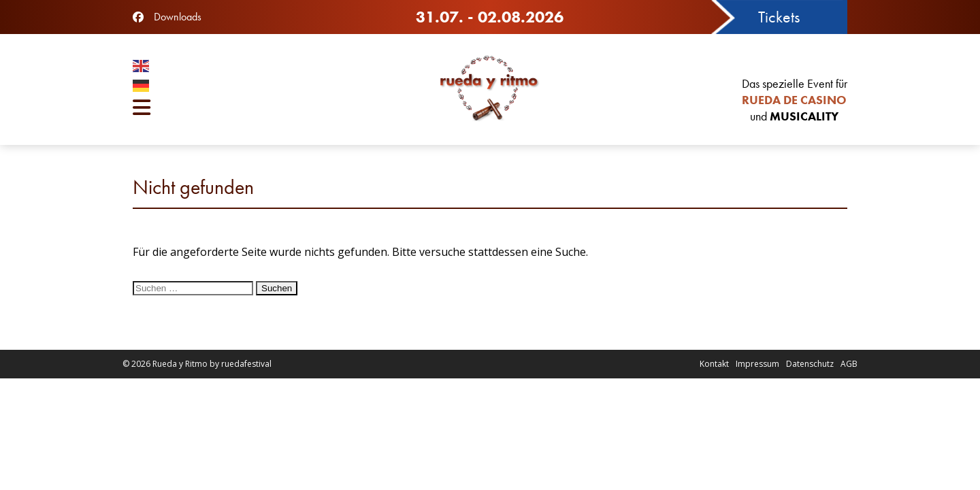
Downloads (178, 17)
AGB (849, 364)
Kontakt (714, 364)
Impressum (757, 364)
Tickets (779, 17)
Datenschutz (810, 364)
